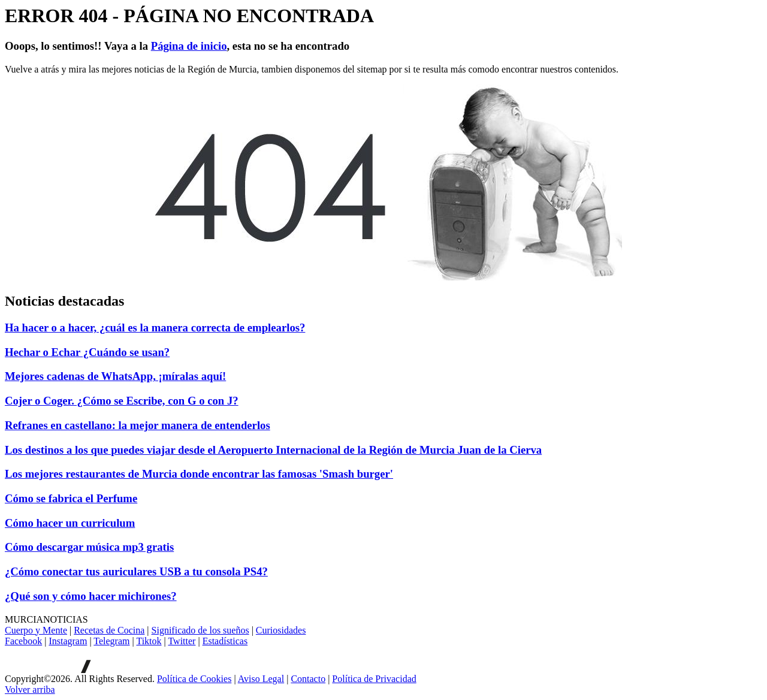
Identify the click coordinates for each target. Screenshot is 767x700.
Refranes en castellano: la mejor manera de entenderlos (138, 425)
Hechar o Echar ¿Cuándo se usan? (87, 352)
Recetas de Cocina (109, 630)
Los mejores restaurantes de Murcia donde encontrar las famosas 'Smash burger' (199, 474)
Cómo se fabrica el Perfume (71, 498)
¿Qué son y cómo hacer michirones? (91, 596)
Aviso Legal (261, 679)
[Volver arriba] (30, 690)
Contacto (308, 679)
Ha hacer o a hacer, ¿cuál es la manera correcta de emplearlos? (155, 328)
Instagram (68, 641)
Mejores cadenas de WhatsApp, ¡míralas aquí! (115, 376)
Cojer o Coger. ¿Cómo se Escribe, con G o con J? (122, 401)
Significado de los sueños (200, 630)
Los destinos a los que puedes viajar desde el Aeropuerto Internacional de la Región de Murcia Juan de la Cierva (273, 450)
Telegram (111, 641)
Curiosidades (281, 630)
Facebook (23, 641)
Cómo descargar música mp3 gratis (89, 547)
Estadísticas (225, 641)
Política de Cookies (194, 679)
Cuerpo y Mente (36, 630)
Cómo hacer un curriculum (70, 523)
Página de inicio (189, 46)
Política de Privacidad (374, 679)
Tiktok (149, 641)
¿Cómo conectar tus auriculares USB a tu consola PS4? (136, 571)
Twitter (182, 641)
